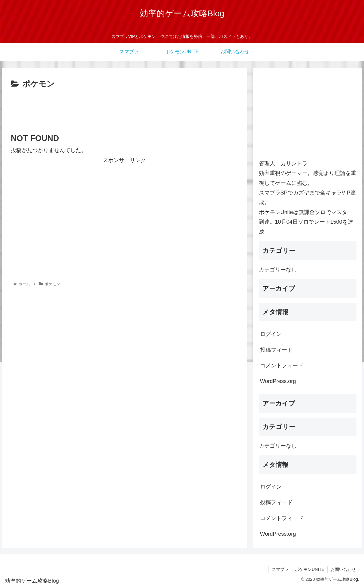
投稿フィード (276, 350)
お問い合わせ (343, 569)
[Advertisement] (124, 108)
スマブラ (280, 569)
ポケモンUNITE (310, 569)
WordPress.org (278, 381)
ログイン (271, 334)
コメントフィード (282, 366)
